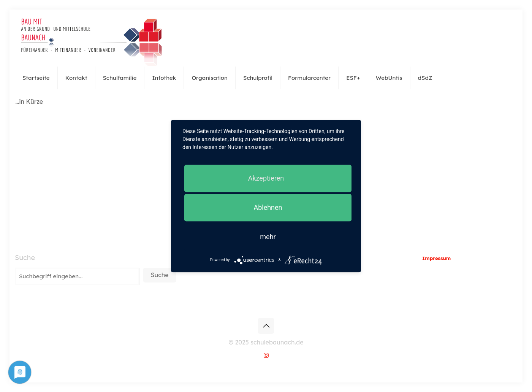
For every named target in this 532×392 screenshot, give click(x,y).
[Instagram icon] (266, 355)
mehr (268, 237)
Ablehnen (268, 207)
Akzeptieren (266, 178)
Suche (25, 258)
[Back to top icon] (266, 326)
